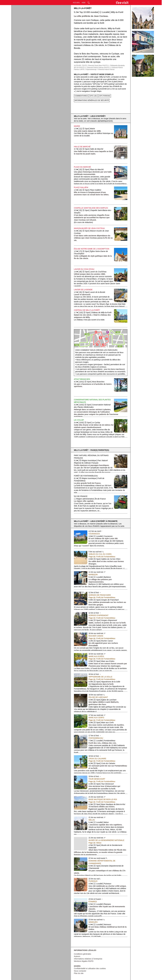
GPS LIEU (93, 96)
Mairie (77, 126)
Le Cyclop (79, 420)
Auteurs (77, 956)
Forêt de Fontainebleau (86, 476)
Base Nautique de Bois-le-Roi (103, 799)
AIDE (84, 3)
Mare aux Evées (96, 656)
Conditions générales (82, 954)
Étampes (93, 902)
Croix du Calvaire (97, 759)
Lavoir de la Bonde (83, 290)
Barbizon (93, 575)
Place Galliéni (81, 187)
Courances (94, 534)
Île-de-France (81, 496)
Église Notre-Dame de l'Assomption (92, 249)
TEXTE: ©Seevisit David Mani (92, 66)
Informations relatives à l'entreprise (88, 959)
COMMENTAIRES (81, 96)
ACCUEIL (76, 3)
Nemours (93, 922)
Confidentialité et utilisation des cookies (90, 968)
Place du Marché (82, 167)
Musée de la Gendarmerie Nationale (106, 840)
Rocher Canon (96, 636)
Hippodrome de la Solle (100, 677)
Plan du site (79, 973)
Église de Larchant (98, 697)
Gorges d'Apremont (98, 615)
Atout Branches (82, 379)
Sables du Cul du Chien (100, 554)
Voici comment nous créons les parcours (96, 350)
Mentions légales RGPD (84, 961)
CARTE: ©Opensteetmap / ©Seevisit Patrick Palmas (97, 69)
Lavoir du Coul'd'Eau (84, 269)
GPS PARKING (105, 96)
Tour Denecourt (97, 779)
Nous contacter (80, 971)
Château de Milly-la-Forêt (87, 310)
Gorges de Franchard (100, 595)
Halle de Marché (82, 147)
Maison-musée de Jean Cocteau (89, 228)
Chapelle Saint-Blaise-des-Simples (91, 208)
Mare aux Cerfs (96, 718)
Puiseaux (93, 881)
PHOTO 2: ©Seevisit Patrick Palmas (91, 68)
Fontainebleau (96, 738)
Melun (92, 820)
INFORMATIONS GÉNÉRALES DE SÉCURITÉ (92, 100)
